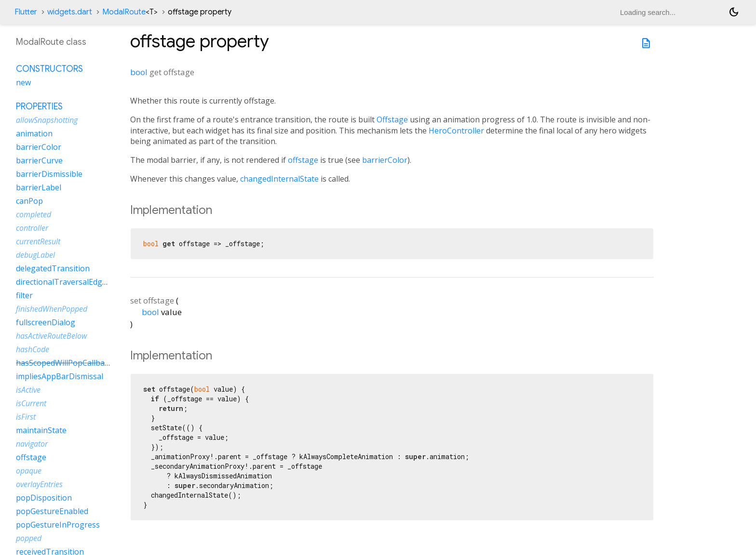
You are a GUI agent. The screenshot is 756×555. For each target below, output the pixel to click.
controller (32, 228)
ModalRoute (130, 12)
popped (29, 538)
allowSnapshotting (47, 120)
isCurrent (31, 403)
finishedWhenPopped (52, 309)
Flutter (26, 12)
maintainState (41, 430)
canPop (29, 201)
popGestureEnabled (52, 511)
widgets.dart (70, 12)
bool (139, 72)
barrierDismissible (49, 174)
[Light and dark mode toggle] (734, 12)
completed (34, 214)
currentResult (38, 241)
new (23, 82)
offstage (303, 160)
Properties (39, 106)
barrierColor (385, 160)
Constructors (49, 69)
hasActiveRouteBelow (51, 336)
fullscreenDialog (46, 322)
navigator (32, 444)
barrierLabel (39, 187)
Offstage (392, 119)
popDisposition (44, 498)
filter (24, 295)
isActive (28, 390)
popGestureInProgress (58, 525)
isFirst (26, 417)
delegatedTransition (53, 268)
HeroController (456, 131)
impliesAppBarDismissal (60, 376)
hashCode (33, 349)
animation (34, 133)
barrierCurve (39, 160)
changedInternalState (279, 179)
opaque (29, 471)
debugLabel (35, 255)
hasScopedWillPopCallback (64, 363)
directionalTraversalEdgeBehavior (78, 282)
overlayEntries (39, 484)
